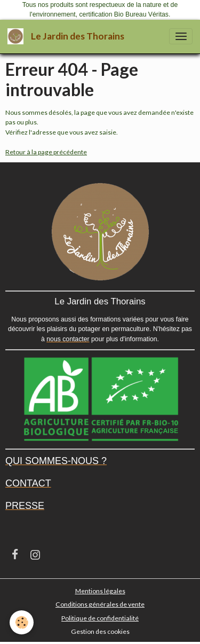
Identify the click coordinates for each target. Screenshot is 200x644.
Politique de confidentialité (100, 618)
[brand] (68, 37)
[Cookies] (22, 622)
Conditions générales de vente (100, 604)
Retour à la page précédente (46, 152)
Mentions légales (100, 591)
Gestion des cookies (100, 631)
